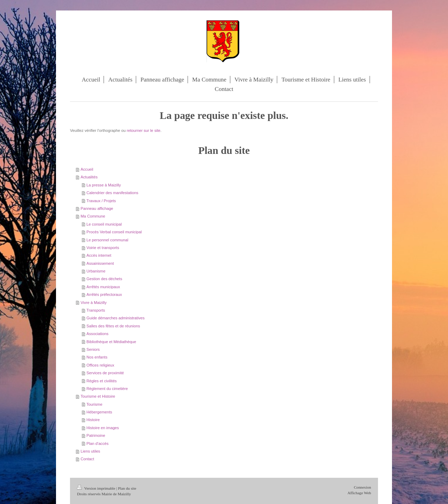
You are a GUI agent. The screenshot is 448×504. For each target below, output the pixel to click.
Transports (96, 310)
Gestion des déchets (104, 279)
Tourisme (94, 404)
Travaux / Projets (101, 201)
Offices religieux (100, 365)
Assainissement (100, 263)
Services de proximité (105, 373)
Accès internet (99, 255)
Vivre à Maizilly (93, 303)
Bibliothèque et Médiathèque (111, 342)
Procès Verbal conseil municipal (114, 232)
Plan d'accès (97, 443)
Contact (87, 459)
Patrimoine (96, 435)
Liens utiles (90, 451)
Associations (97, 334)
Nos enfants (97, 357)
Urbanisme (96, 271)
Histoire (93, 420)
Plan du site (127, 488)
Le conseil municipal (104, 224)
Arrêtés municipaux (103, 287)
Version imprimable (97, 488)
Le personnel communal (107, 240)
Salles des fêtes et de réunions (113, 326)
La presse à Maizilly (104, 185)
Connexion (362, 487)
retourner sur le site (143, 130)
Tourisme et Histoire (98, 396)
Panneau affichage (97, 208)
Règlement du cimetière (107, 389)
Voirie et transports (103, 248)
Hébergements (99, 412)
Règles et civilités (101, 381)
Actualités (89, 177)
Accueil (87, 169)
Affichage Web (359, 493)
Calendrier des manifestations (112, 193)
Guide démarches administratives (115, 318)
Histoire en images (103, 428)
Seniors (93, 349)
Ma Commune (93, 216)
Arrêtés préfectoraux (104, 294)
